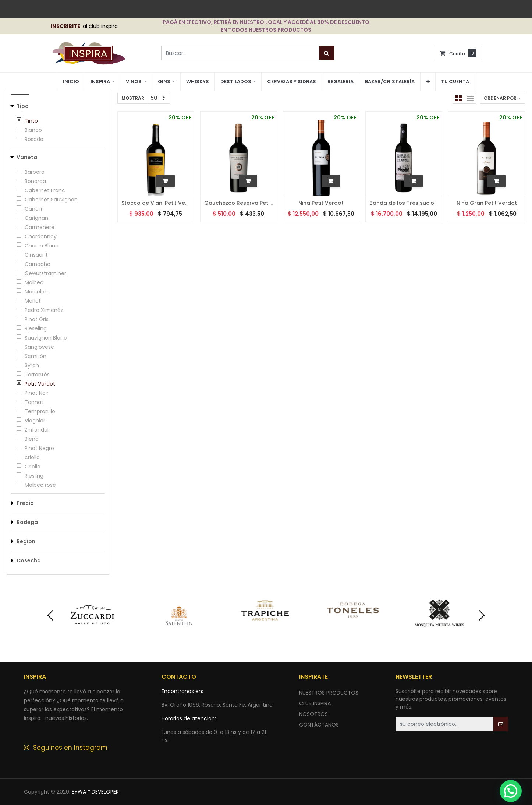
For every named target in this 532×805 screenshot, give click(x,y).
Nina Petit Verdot (321, 203)
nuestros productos (329, 693)
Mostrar (133, 98)
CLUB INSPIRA (315, 703)
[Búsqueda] (327, 53)
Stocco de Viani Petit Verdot (156, 203)
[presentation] (45, 615)
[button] (428, 82)
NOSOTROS (313, 714)
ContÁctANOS (319, 725)
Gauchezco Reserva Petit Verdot (239, 203)
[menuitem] (71, 82)
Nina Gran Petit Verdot (487, 203)
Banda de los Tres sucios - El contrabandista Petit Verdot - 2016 (404, 203)
